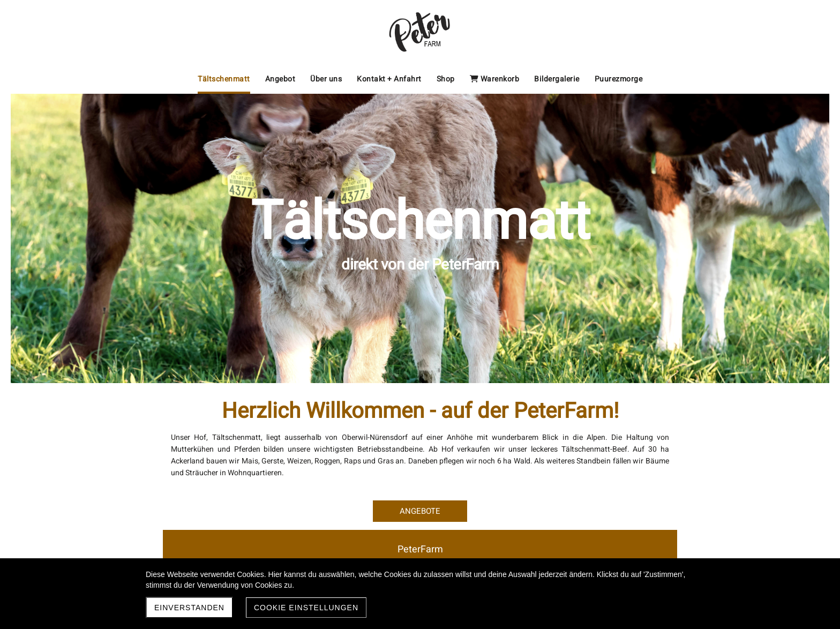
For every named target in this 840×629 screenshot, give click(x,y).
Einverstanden (189, 608)
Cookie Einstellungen (306, 608)
